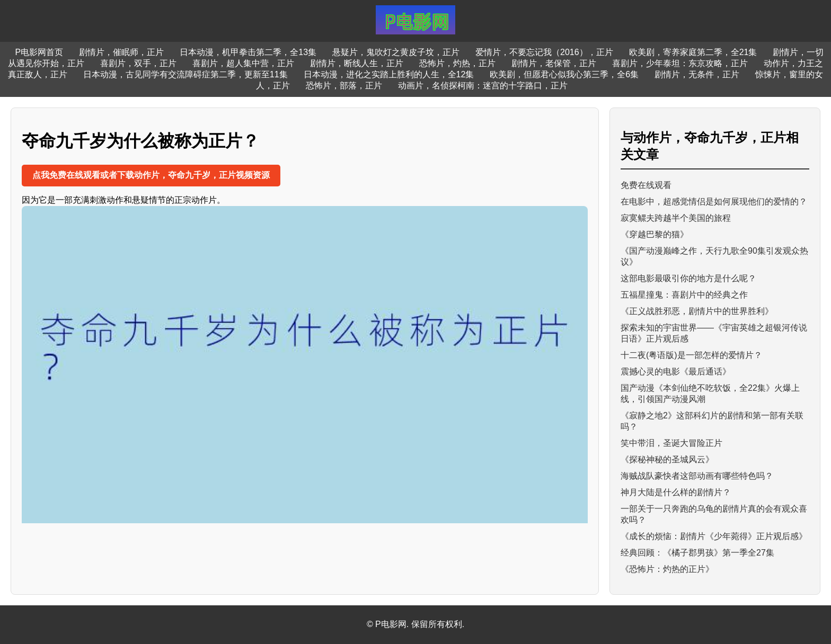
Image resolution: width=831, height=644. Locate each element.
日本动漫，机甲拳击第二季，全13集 (248, 52)
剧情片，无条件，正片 (697, 74)
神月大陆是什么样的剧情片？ (676, 492)
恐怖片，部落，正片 (344, 86)
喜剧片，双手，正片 (138, 63)
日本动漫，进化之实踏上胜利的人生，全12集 (389, 74)
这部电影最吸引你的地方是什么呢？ (688, 278)
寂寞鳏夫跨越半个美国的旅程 (676, 218)
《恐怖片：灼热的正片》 (667, 569)
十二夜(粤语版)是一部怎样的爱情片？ (691, 355)
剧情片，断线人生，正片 (357, 63)
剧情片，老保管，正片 (554, 63)
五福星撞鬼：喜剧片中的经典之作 (684, 295)
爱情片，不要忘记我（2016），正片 (544, 52)
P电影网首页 (39, 52)
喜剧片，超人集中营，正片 (243, 63)
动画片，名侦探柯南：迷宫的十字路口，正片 (483, 86)
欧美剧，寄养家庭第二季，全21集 (693, 52)
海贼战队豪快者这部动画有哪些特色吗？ (697, 476)
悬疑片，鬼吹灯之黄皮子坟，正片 (396, 52)
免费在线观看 (646, 185)
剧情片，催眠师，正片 (121, 52)
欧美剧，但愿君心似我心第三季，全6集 (564, 74)
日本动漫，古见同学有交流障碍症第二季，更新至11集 (185, 74)
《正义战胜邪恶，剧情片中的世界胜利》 (697, 311)
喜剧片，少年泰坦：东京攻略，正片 (680, 63)
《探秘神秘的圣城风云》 (667, 459)
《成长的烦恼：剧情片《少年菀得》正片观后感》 (714, 536)
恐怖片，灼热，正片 (457, 63)
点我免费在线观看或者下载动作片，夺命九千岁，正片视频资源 (151, 175)
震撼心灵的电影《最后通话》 (676, 372)
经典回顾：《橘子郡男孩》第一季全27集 (697, 553)
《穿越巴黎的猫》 (655, 234)
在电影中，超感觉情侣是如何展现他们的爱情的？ (714, 202)
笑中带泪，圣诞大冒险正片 (671, 443)
